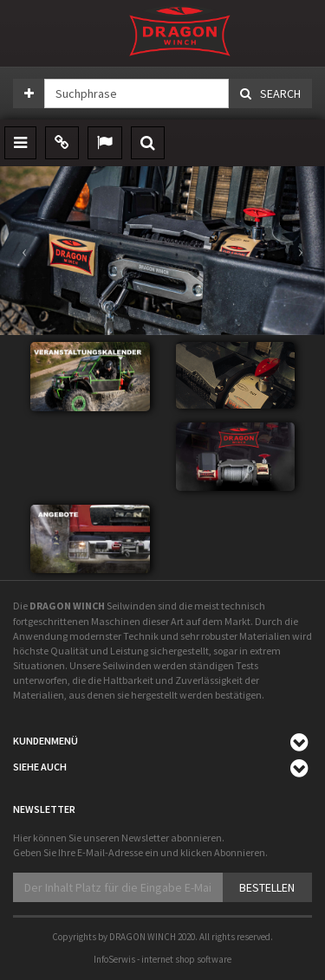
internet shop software (186, 959)
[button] (24, 251)
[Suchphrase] (136, 93)
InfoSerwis (114, 959)
